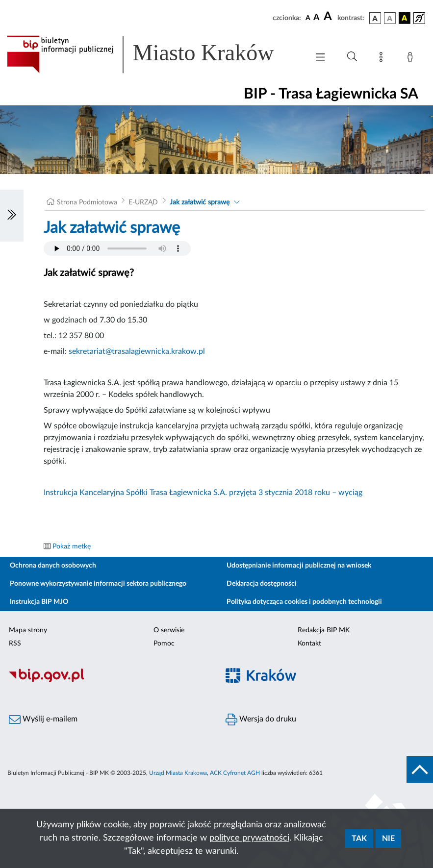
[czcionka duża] (329, 17)
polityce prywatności (249, 838)
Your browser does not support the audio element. (117, 248)
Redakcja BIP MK (324, 630)
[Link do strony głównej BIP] (153, 54)
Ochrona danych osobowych (53, 566)
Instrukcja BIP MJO (39, 602)
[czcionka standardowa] (308, 18)
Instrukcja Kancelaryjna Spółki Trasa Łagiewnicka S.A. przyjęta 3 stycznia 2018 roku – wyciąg (203, 493)
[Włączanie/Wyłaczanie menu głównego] (320, 58)
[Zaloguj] (412, 59)
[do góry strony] (420, 769)
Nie (388, 839)
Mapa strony (28, 630)
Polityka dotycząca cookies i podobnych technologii (304, 602)
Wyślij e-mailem (43, 719)
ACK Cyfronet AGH (235, 773)
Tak (359, 839)
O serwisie (169, 630)
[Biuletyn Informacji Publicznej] (108, 681)
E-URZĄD (143, 202)
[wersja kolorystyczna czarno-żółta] (405, 18)
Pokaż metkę (72, 546)
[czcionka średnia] (317, 18)
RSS (15, 644)
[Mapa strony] (383, 59)
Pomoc (164, 644)
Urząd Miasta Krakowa (178, 773)
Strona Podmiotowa (87, 202)
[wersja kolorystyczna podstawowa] (375, 18)
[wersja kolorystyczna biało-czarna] (390, 18)
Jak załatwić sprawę (200, 202)
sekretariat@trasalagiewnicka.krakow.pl (137, 351)
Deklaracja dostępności (262, 584)
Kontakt (309, 644)
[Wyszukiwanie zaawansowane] (352, 57)
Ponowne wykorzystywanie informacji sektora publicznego (98, 584)
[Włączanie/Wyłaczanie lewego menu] (12, 216)
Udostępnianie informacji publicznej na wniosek (299, 566)
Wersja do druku (261, 719)
